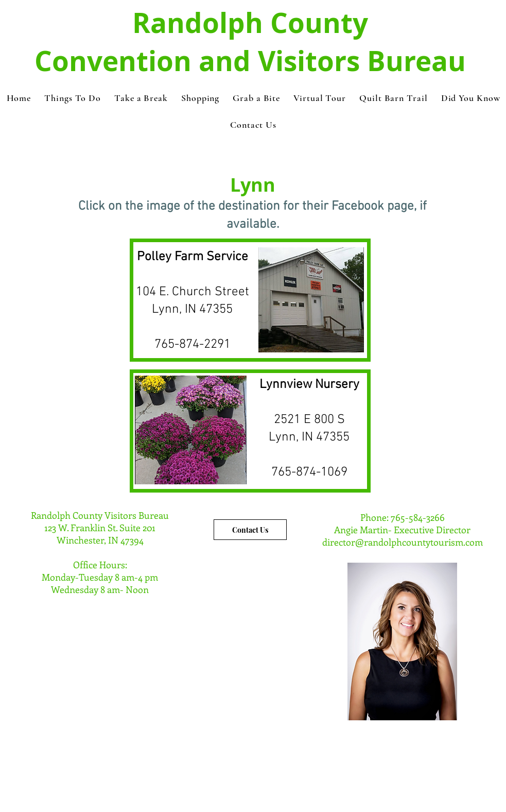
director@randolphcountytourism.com (403, 542)
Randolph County (250, 23)
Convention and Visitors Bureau (250, 61)
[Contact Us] (250, 530)
